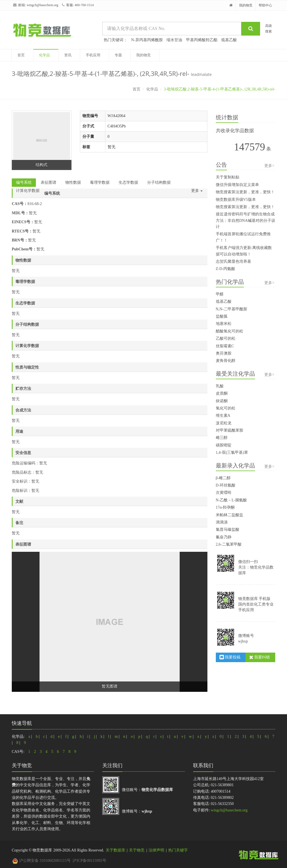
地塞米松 (224, 324)
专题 (118, 55)
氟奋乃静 (224, 537)
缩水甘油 (174, 40)
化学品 (44, 55)
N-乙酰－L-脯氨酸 (232, 500)
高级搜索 (269, 28)
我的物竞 (246, 5)
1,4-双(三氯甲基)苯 (232, 452)
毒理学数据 (100, 182)
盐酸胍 (222, 316)
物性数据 (73, 182)
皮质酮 (222, 393)
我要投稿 (230, 657)
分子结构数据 (159, 182)
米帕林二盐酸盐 (230, 515)
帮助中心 (265, 5)
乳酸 (220, 386)
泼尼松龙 (224, 423)
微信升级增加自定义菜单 (237, 185)
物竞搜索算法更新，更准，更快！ (245, 192)
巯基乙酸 (229, 40)
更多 (197, 191)
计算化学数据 (28, 191)
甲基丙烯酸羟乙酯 (202, 40)
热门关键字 (178, 850)
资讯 (68, 55)
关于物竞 (137, 850)
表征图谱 (48, 182)
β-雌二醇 (223, 478)
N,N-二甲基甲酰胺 (232, 309)
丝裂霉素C (225, 346)
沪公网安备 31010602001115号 (41, 861)
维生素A (223, 416)
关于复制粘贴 (228, 177)
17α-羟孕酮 (225, 507)
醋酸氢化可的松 (230, 331)
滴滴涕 (222, 522)
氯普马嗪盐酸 (228, 530)
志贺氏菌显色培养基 (233, 261)
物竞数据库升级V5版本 (236, 200)
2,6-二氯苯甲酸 (229, 544)
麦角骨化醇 (226, 361)
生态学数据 (128, 182)
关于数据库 (115, 850)
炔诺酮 (222, 401)
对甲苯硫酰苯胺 (230, 430)
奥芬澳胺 (224, 353)
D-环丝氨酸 (226, 485)
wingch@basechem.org (42, 5)
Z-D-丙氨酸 (226, 269)
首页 (21, 55)
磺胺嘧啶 (224, 445)
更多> (269, 166)
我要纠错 (260, 657)
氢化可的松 (226, 408)
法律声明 (156, 850)
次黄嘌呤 (224, 493)
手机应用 (93, 55)
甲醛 (220, 294)
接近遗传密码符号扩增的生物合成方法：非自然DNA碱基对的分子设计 (246, 220)
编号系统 (24, 182)
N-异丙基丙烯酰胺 (147, 40)
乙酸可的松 (226, 338)
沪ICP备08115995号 (89, 861)
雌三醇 (222, 438)
